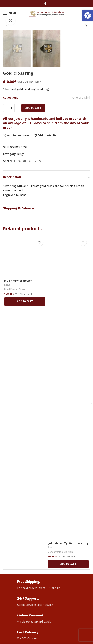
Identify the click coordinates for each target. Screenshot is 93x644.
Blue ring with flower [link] (18, 281)
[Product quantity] (11, 108)
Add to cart (33, 108)
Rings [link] (21, 154)
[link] (88, 15)
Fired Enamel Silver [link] (15, 289)
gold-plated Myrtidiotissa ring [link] (68, 543)
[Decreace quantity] (6, 108)
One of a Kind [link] (81, 98)
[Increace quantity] (17, 108)
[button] (7, 26)
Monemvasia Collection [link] (60, 552)
